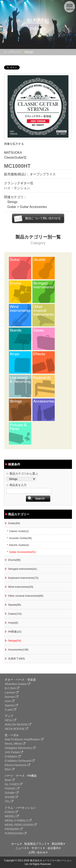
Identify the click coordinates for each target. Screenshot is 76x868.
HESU (10, 720)
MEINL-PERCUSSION (21, 825)
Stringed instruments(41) (22, 569)
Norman (12, 697)
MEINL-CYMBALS (18, 821)
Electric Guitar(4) (19, 545)
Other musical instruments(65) (26, 596)
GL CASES (13, 784)
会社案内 (54, 848)
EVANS (11, 812)
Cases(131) (15, 614)
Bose (10, 780)
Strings (29, 52)
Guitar (12, 207)
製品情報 (58, 844)
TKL (9, 801)
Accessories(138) (18, 650)
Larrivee (12, 692)
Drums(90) (14, 560)
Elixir (10, 769)
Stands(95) (15, 605)
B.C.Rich (12, 688)
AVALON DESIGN (18, 724)
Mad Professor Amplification (24, 739)
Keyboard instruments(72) (23, 578)
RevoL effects (15, 744)
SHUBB (11, 797)
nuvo (10, 701)
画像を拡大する (14, 144)
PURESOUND (16, 833)
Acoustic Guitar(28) (20, 538)
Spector (11, 705)
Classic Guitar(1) (19, 531)
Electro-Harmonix (17, 765)
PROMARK (14, 829)
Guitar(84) (14, 523)
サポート (38, 848)
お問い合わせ (38, 852)
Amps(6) (13, 623)
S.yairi (10, 710)
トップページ (13, 52)
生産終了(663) (16, 659)
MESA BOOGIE (16, 729)
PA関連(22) (15, 632)
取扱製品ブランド (37, 844)
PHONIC (12, 788)
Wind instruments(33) (21, 587)
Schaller (12, 793)
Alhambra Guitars (18, 684)
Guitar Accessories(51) (22, 552)
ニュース (22, 848)
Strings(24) (15, 641)
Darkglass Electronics (20, 748)
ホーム (16, 844)
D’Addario (13, 756)
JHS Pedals (14, 752)
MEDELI (12, 816)
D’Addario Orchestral (20, 761)
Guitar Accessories (33, 207)
